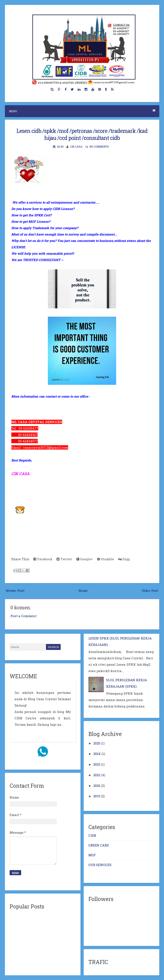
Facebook (43, 559)
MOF (92, 855)
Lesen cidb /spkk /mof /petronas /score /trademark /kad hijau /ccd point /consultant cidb (82, 134)
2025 (97, 743)
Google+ (85, 559)
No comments (99, 147)
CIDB (92, 835)
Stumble (105, 559)
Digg (124, 559)
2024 (97, 754)
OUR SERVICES (100, 865)
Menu (82, 111)
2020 (97, 786)
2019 (97, 796)
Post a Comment (23, 616)
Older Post (150, 591)
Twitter (64, 559)
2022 (97, 775)
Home (83, 591)
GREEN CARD (99, 845)
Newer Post (15, 591)
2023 (97, 764)
